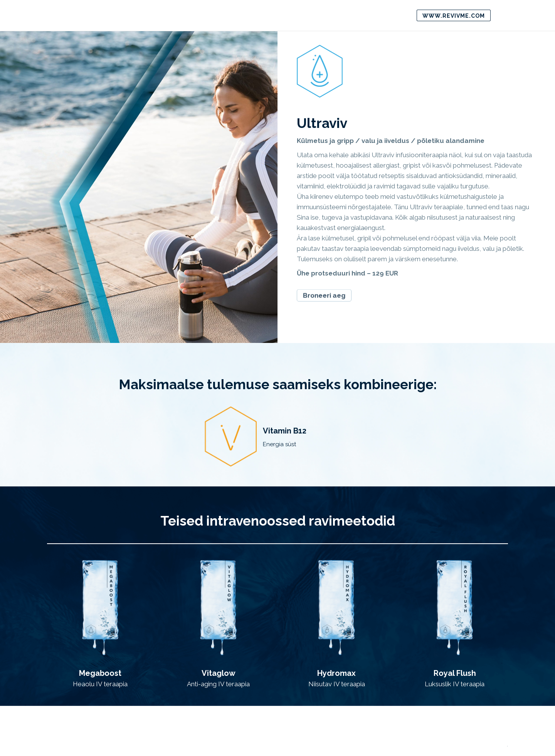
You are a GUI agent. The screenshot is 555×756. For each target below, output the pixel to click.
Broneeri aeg (324, 291)
